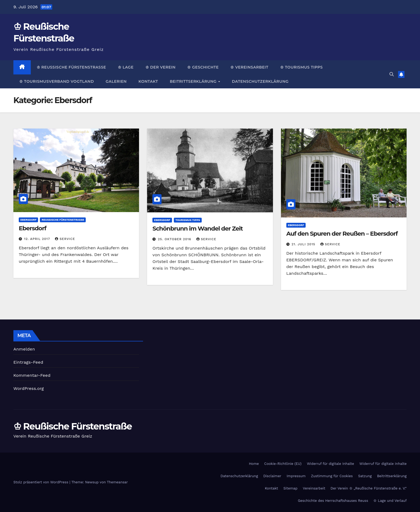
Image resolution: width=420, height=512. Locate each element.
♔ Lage (126, 67)
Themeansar (117, 482)
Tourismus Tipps (188, 220)
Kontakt (148, 81)
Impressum (296, 476)
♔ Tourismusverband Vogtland (57, 81)
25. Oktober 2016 (175, 239)
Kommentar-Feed (32, 375)
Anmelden (24, 349)
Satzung (365, 476)
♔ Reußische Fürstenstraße (71, 67)
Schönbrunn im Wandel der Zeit (198, 229)
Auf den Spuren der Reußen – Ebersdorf (342, 234)
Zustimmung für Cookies (332, 476)
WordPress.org (29, 388)
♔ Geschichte (203, 67)
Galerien (116, 81)
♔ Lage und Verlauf (390, 501)
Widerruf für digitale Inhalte (331, 464)
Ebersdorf (28, 220)
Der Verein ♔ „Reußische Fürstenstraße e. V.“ (369, 488)
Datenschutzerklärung (260, 81)
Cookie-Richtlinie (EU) (283, 464)
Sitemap (290, 488)
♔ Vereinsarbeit (249, 67)
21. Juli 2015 (304, 244)
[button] (392, 74)
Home (254, 464)
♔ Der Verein (161, 67)
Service (65, 239)
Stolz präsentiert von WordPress (41, 482)
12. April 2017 (38, 239)
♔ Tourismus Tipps (301, 67)
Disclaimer (272, 476)
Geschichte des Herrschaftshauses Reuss (333, 501)
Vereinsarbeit (314, 488)
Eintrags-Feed (28, 362)
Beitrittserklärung (194, 81)
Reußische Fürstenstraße (63, 220)
